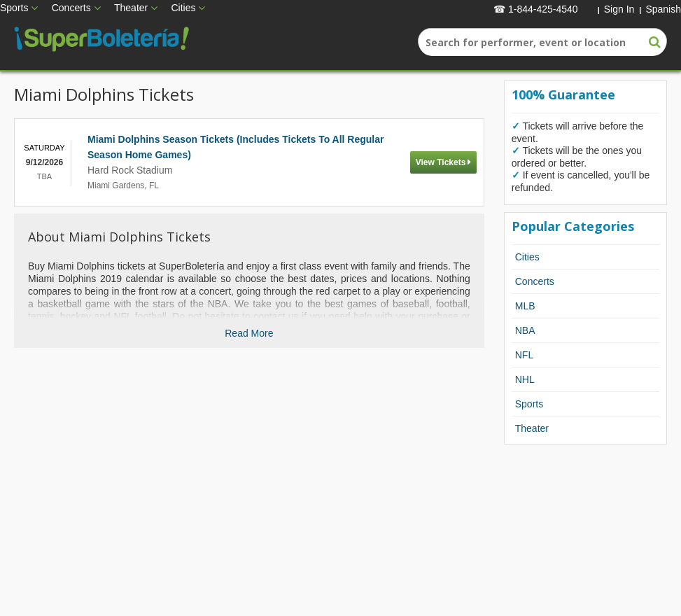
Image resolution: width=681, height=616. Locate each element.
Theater (131, 8)
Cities (183, 8)
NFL (524, 355)
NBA (525, 330)
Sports (14, 8)
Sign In (619, 9)
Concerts (71, 8)
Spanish (663, 9)
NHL (525, 379)
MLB (525, 306)
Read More (249, 333)
